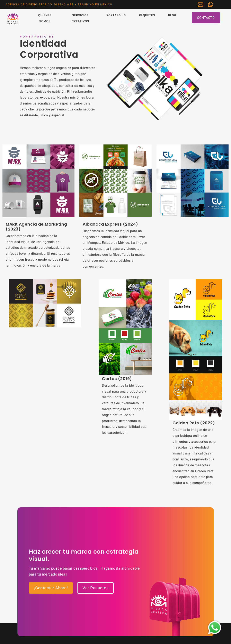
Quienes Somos (45, 18)
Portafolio (116, 15)
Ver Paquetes (95, 588)
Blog (172, 15)
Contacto (206, 18)
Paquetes (147, 15)
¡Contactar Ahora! (51, 588)
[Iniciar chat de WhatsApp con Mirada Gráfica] (211, 4)
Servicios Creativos (80, 18)
